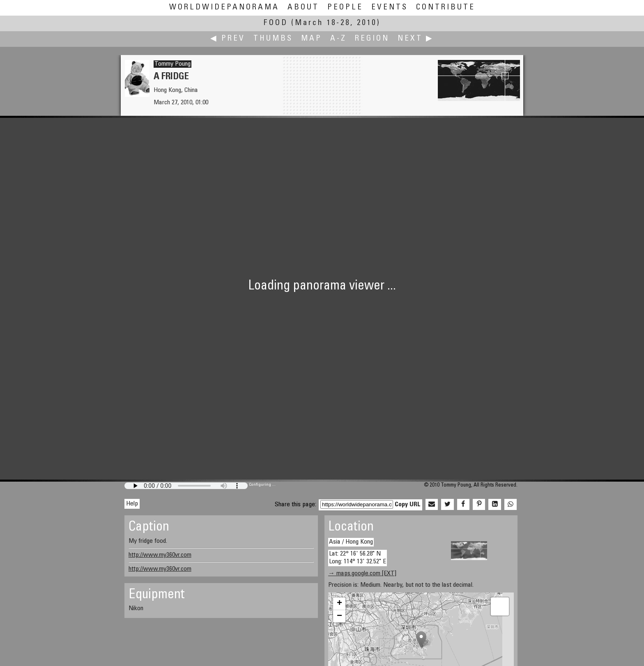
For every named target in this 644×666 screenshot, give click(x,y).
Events (390, 8)
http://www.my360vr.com (160, 555)
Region (372, 39)
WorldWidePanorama (224, 8)
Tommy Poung (172, 64)
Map (312, 39)
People (345, 8)
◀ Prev (228, 39)
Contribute (446, 8)
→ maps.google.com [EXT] (362, 574)
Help (132, 504)
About (303, 8)
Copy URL (408, 505)
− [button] (339, 616)
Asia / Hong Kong (351, 542)
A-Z (338, 39)
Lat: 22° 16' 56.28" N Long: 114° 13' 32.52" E (358, 558)
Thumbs (273, 39)
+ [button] (339, 604)
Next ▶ (416, 39)
